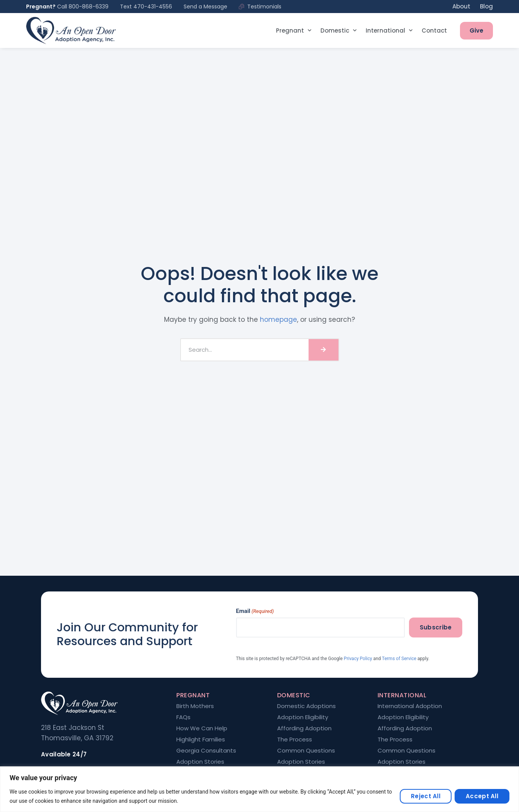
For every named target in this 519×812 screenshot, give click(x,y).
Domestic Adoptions (306, 706)
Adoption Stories (200, 762)
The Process (295, 740)
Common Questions (306, 751)
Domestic (338, 30)
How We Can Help (202, 728)
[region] (259, 789)
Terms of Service (399, 659)
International (389, 30)
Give (476, 30)
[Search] (324, 350)
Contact (434, 30)
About (461, 6)
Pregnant (294, 30)
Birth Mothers (195, 706)
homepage (278, 320)
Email (255, 611)
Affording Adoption (304, 728)
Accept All (482, 796)
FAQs (183, 717)
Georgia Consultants (206, 751)
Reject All (426, 796)
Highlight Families (201, 740)
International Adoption (410, 706)
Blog (486, 6)
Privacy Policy (358, 659)
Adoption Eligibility (303, 717)
